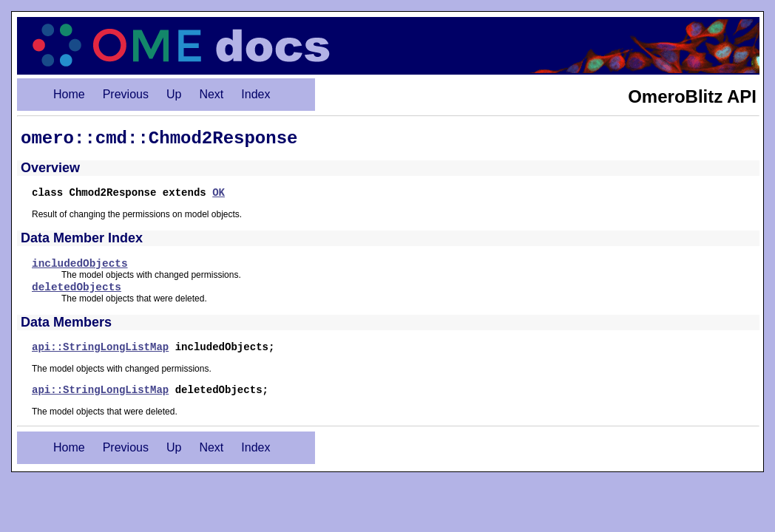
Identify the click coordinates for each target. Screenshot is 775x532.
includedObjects (80, 264)
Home (69, 94)
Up (174, 94)
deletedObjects (77, 287)
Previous (126, 94)
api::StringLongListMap (100, 347)
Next (211, 94)
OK (219, 193)
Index (255, 94)
